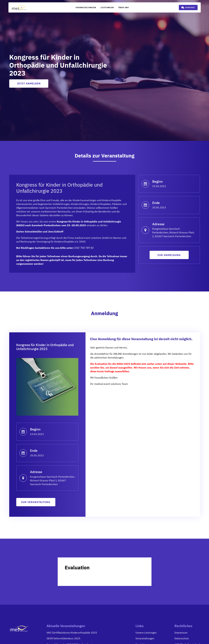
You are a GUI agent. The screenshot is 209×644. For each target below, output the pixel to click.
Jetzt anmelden (29, 83)
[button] (188, 8)
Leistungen (107, 7)
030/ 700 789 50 (84, 248)
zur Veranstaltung (36, 502)
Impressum (181, 633)
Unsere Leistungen (146, 633)
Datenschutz (182, 639)
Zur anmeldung (169, 255)
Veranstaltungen (86, 7)
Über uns (124, 7)
